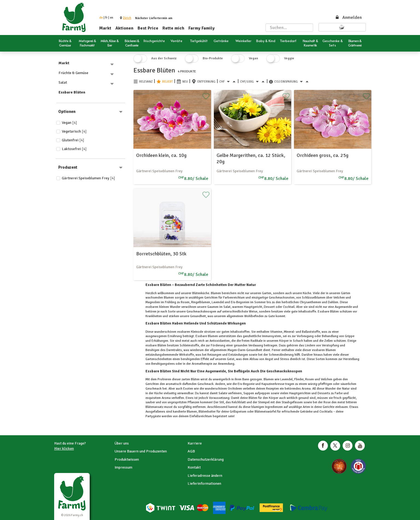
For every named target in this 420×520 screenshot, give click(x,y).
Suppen (249, 393)
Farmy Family (202, 28)
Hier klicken (64, 449)
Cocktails (326, 412)
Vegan (69, 123)
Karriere (195, 443)
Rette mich (173, 28)
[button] (127, 18)
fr (106, 18)
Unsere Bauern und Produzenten (141, 451)
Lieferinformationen (204, 484)
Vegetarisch (74, 131)
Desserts (324, 393)
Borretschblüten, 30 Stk (161, 254)
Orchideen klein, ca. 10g (161, 155)
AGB (191, 451)
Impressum (123, 467)
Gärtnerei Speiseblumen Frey (88, 178)
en (112, 18)
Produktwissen (127, 459)
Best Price (148, 28)
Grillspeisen (238, 412)
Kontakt (194, 467)
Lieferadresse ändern (205, 476)
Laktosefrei (74, 149)
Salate (223, 393)
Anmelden (348, 17)
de (101, 18)
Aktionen (124, 28)
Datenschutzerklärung (206, 459)
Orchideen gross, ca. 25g (323, 155)
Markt (105, 28)
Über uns (122, 443)
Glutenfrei (73, 140)
